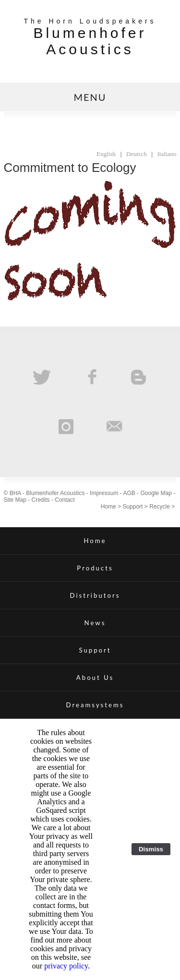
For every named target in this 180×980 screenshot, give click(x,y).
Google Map (156, 493)
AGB (129, 493)
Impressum (104, 493)
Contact (65, 500)
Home (108, 507)
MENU (90, 97)
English (106, 154)
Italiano (167, 154)
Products (95, 568)
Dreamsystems (95, 705)
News (95, 623)
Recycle (160, 507)
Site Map (15, 500)
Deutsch (137, 154)
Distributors (95, 595)
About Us (95, 678)
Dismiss (151, 849)
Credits (41, 500)
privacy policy (66, 966)
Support (132, 507)
